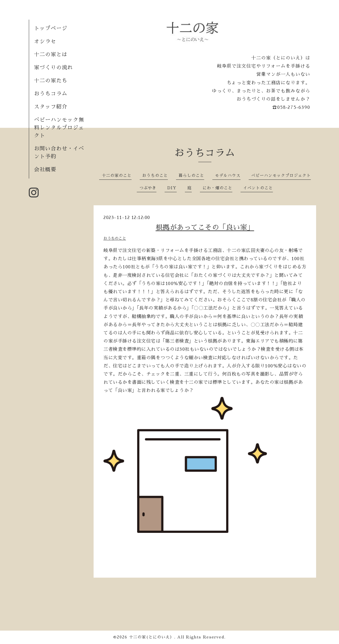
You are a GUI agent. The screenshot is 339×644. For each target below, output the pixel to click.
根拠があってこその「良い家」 (205, 227)
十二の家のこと (117, 176)
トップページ (51, 28)
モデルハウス (228, 176)
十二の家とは (51, 55)
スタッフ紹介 (51, 107)
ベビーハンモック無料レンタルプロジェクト (59, 128)
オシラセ (45, 42)
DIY (172, 188)
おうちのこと (155, 176)
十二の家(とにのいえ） (152, 637)
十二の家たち (51, 81)
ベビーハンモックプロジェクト (281, 176)
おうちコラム (51, 94)
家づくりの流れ (54, 68)
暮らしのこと (191, 176)
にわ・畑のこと (217, 188)
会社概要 (45, 170)
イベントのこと (258, 188)
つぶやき (148, 188)
